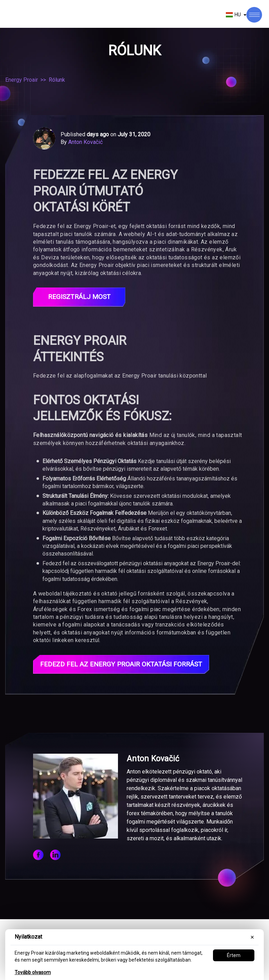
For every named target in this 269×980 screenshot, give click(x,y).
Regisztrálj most (79, 297)
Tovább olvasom (33, 972)
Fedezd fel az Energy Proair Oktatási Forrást (126, 665)
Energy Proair (22, 80)
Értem (234, 955)
